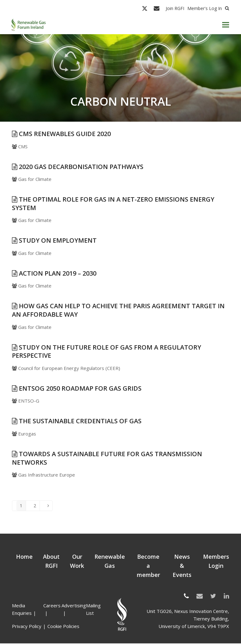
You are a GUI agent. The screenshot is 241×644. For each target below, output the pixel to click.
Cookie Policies (63, 627)
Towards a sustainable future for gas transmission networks (107, 458)
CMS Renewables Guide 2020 (61, 134)
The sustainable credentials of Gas (77, 421)
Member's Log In (205, 8)
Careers (52, 606)
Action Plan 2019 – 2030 (54, 273)
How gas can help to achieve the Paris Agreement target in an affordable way (118, 310)
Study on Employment (54, 240)
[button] (226, 25)
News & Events (182, 566)
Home (24, 557)
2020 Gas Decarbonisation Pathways (78, 167)
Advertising (74, 606)
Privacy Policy (27, 627)
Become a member (148, 566)
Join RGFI (175, 8)
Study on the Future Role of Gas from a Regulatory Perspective (107, 351)
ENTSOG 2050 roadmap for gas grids (77, 388)
